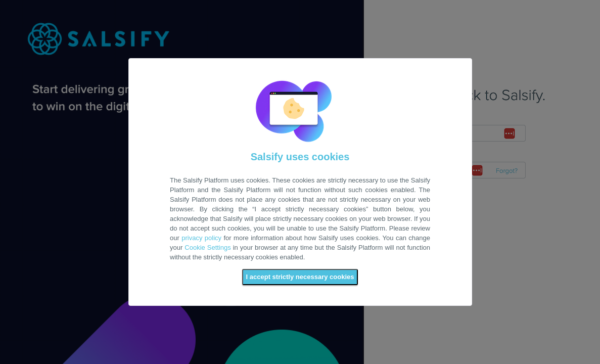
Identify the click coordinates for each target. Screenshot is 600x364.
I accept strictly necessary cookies (300, 277)
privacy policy (201, 238)
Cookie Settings (207, 247)
